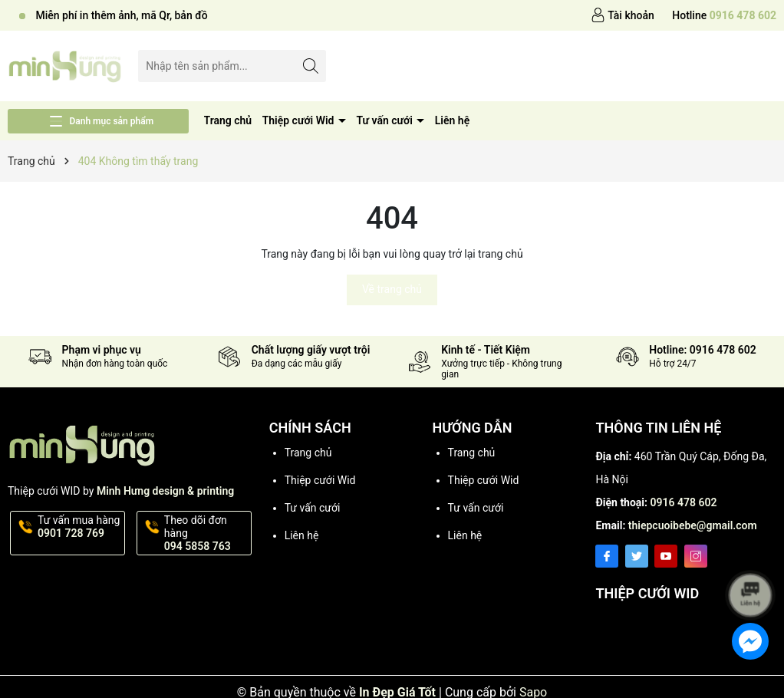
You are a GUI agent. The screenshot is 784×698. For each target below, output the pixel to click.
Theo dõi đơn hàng (206, 533)
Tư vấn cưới (385, 120)
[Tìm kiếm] (310, 66)
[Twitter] (637, 556)
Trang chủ (228, 120)
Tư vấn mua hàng (80, 527)
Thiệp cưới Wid (300, 120)
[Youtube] (666, 556)
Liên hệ (452, 120)
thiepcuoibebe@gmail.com (693, 525)
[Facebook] (607, 556)
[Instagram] (696, 556)
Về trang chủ (392, 289)
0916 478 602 (683, 502)
